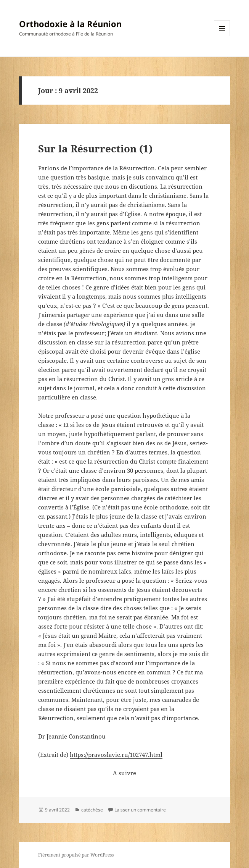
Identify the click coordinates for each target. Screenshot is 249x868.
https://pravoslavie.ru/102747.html (116, 755)
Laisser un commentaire (140, 810)
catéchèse (92, 810)
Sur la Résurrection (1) (95, 149)
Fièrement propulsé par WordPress (76, 855)
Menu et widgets (222, 36)
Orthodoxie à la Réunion (70, 24)
